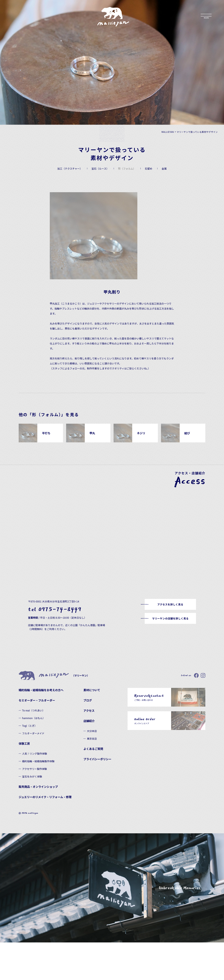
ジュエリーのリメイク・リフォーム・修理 (45, 797)
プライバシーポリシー (97, 759)
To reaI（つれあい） (33, 710)
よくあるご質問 (93, 749)
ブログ (88, 700)
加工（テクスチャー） (70, 169)
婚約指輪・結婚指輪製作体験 (38, 761)
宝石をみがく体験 (32, 776)
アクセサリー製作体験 (34, 769)
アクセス (89, 710)
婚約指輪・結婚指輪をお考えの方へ (41, 690)
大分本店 (92, 731)
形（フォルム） (127, 169)
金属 (164, 169)
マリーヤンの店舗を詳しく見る (170, 618)
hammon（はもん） (34, 718)
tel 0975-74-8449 (55, 609)
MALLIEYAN (168, 132)
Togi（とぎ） (29, 726)
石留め (149, 169)
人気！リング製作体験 (35, 754)
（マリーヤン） (54, 675)
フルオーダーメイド (33, 733)
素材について (92, 690)
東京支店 (92, 739)
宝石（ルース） (100, 169)
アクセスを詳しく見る (170, 604)
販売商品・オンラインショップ (38, 787)
